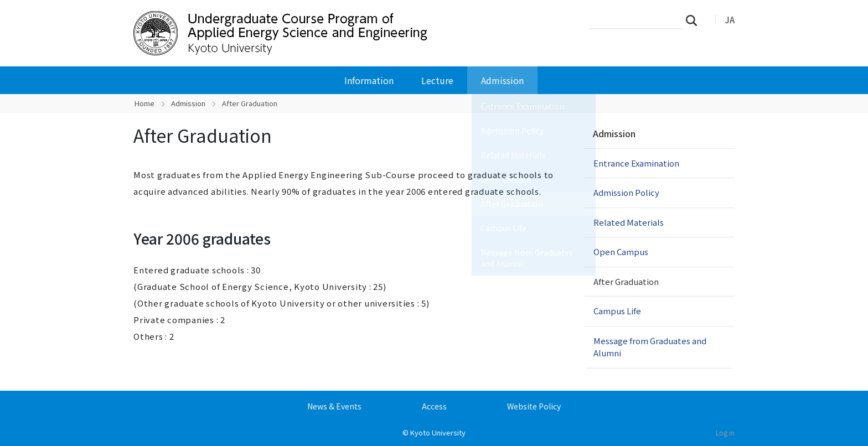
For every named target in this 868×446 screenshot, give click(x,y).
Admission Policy (626, 192)
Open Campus (621, 251)
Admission (502, 80)
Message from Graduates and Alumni (650, 347)
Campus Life (617, 311)
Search (695, 20)
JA (730, 19)
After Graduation (626, 281)
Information (369, 80)
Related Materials (629, 222)
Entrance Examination (636, 163)
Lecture (437, 80)
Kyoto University (438, 432)
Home (144, 103)
